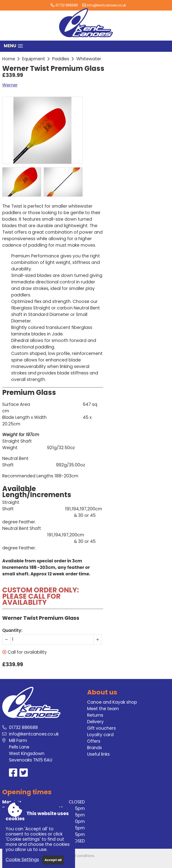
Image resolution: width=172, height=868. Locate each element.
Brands (95, 748)
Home (9, 59)
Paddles (61, 59)
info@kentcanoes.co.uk (106, 5)
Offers (94, 741)
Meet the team (103, 709)
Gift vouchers (101, 728)
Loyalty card (100, 735)
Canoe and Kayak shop (112, 702)
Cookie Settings (22, 860)
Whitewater (89, 59)
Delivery (95, 722)
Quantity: (12, 630)
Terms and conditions (76, 856)
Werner (10, 85)
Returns (95, 715)
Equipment (34, 59)
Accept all (53, 860)
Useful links (98, 754)
